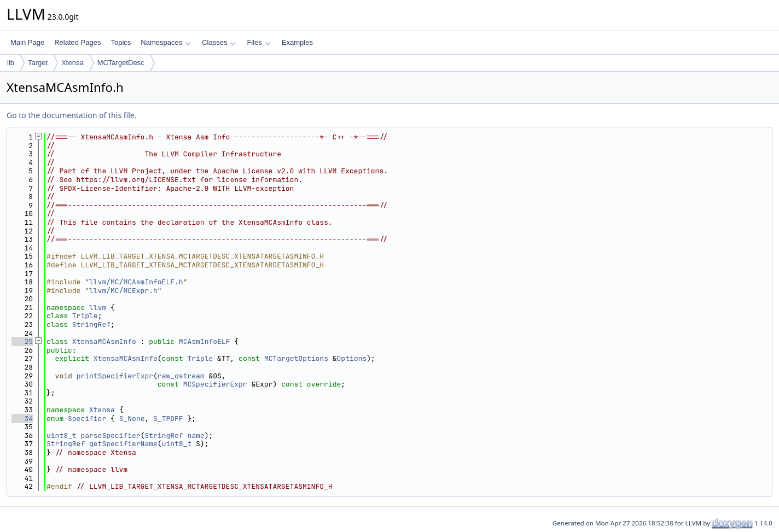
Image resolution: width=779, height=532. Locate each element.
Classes (219, 42)
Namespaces (165, 42)
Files (258, 42)
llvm (98, 308)
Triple (85, 316)
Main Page (27, 42)
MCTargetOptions (296, 358)
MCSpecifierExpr (215, 384)
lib (11, 63)
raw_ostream (181, 376)
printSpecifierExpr (115, 376)
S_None (132, 419)
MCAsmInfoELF (205, 341)
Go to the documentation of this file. (71, 115)
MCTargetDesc (121, 63)
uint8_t (62, 435)
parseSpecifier (110, 435)
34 (22, 419)
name (196, 435)
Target (38, 63)
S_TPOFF (168, 419)
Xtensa (72, 63)
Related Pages (77, 42)
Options (352, 358)
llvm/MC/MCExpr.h (123, 291)
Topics (121, 42)
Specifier (87, 419)
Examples (297, 42)
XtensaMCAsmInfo (104, 341)
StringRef (91, 325)
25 (22, 341)
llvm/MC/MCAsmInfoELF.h (136, 282)
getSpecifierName (123, 444)
